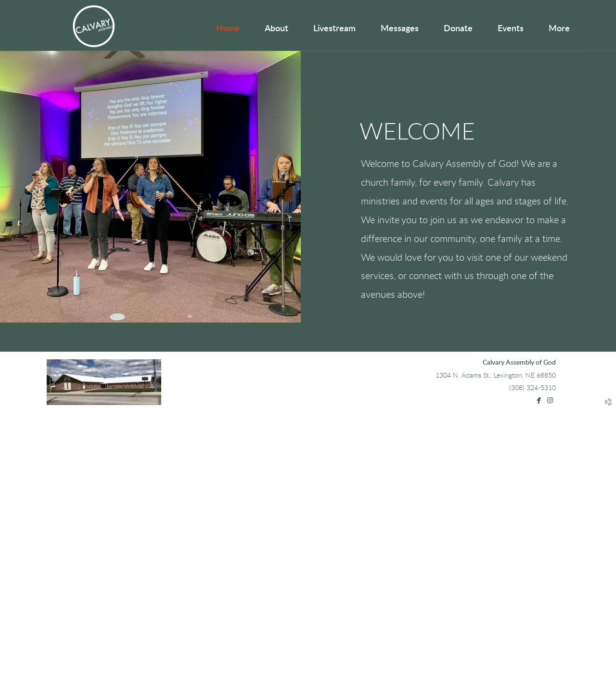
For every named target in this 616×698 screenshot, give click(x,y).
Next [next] (599, 195)
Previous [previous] (17, 195)
